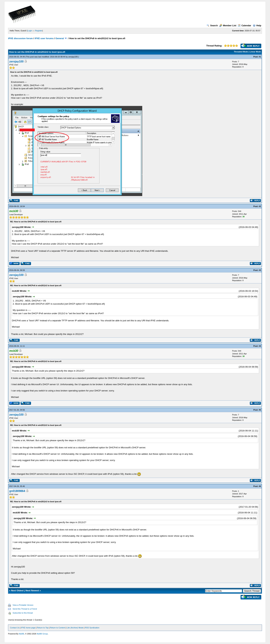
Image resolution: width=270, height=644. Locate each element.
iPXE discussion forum (20, 38)
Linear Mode (255, 52)
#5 (260, 410)
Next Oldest (17, 591)
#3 (260, 270)
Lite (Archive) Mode (75, 628)
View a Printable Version (23, 605)
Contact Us (15, 628)
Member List (228, 25)
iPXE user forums (44, 38)
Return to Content (58, 628)
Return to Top (43, 628)
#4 (260, 346)
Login (30, 31)
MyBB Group (42, 634)
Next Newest (32, 591)
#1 (260, 57)
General (60, 38)
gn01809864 (17, 491)
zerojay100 (73, 57)
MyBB (22, 634)
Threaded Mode (241, 52)
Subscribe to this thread (23, 613)
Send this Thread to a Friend (25, 609)
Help (257, 25)
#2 (260, 206)
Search (212, 25)
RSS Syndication (92, 628)
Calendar (244, 25)
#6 (260, 486)
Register (39, 31)
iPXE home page (28, 628)
